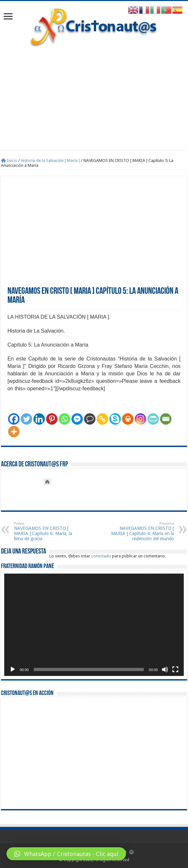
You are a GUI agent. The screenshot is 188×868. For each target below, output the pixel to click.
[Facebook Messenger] (77, 419)
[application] (94, 625)
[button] (66, 854)
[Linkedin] (39, 419)
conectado (101, 556)
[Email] (166, 419)
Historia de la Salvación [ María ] (50, 160)
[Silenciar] (165, 669)
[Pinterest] (52, 419)
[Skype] (115, 419)
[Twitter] (26, 419)
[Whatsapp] (64, 419)
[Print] (128, 419)
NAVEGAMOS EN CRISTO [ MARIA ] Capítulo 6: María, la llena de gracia (47, 531)
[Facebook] (14, 419)
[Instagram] (140, 419)
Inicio (9, 160)
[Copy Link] (102, 419)
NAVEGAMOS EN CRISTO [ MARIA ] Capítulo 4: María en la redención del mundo (141, 531)
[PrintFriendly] (153, 419)
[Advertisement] (94, 95)
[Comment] (90, 419)
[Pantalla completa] (175, 669)
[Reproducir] (13, 669)
